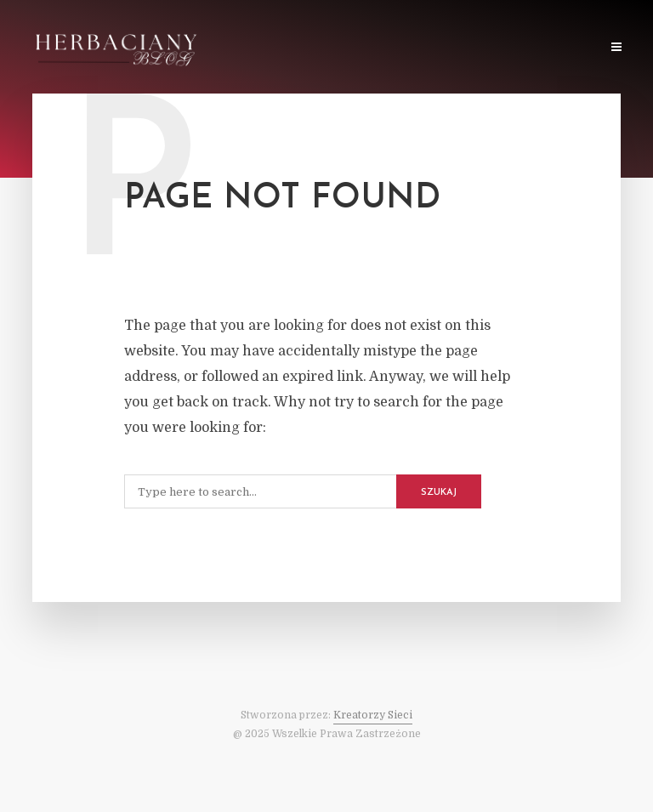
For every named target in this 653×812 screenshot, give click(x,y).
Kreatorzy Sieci (373, 715)
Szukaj (439, 493)
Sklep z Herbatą (475, 48)
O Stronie (298, 48)
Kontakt (565, 48)
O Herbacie (379, 48)
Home (233, 48)
